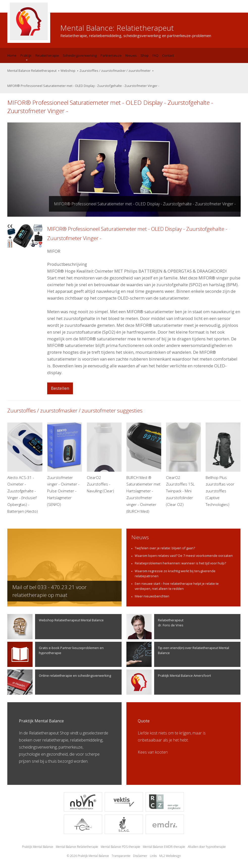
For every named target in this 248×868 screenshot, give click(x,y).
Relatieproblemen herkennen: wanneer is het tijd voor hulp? (180, 563)
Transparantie (121, 856)
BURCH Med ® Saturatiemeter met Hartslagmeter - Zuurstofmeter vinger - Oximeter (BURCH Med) (144, 468)
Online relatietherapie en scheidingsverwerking (59, 682)
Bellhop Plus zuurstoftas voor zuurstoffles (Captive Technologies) (223, 465)
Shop (145, 55)
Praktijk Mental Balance (38, 847)
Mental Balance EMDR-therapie (164, 847)
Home (12, 55)
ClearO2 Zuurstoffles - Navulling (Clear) (104, 458)
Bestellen (60, 388)
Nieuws (131, 55)
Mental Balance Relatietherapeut (32, 71)
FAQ (155, 55)
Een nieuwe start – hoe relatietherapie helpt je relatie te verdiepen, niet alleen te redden (177, 586)
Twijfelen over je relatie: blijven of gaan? (165, 548)
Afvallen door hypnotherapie (207, 847)
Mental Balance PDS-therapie (120, 847)
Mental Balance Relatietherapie (77, 847)
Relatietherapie (47, 55)
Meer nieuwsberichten (152, 596)
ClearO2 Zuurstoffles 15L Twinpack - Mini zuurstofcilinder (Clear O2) (184, 465)
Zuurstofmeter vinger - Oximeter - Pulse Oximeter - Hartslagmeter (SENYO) (65, 465)
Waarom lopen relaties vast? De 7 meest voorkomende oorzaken (184, 556)
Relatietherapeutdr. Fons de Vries (155, 627)
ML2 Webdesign (170, 856)
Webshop (68, 71)
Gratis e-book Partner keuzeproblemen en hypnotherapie (56, 654)
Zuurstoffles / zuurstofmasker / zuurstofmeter (115, 71)
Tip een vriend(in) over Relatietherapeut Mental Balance (178, 654)
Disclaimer (140, 856)
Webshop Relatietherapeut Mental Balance (56, 627)
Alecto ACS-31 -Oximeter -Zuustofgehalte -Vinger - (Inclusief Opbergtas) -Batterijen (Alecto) (25, 468)
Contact (168, 55)
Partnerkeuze (111, 55)
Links (153, 856)
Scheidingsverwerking (80, 55)
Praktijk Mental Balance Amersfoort (169, 682)
